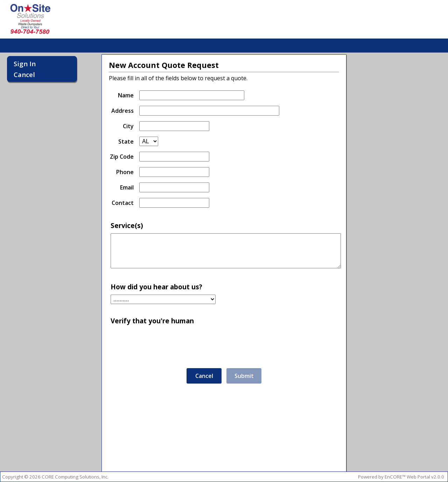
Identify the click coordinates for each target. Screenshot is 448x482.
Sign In (25, 64)
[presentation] (167, 342)
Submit (244, 376)
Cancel (24, 74)
